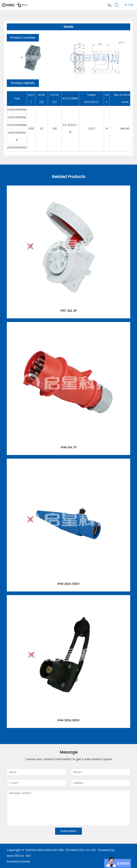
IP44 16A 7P (69, 448)
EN (131, 5)
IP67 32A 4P (68, 311)
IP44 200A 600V (68, 584)
